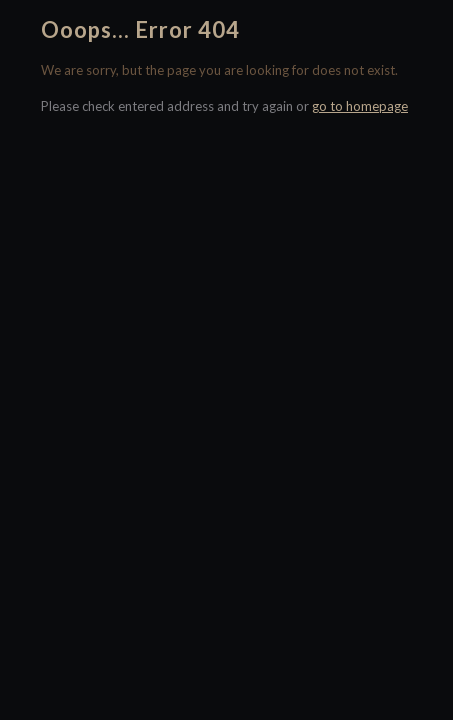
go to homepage (360, 106)
